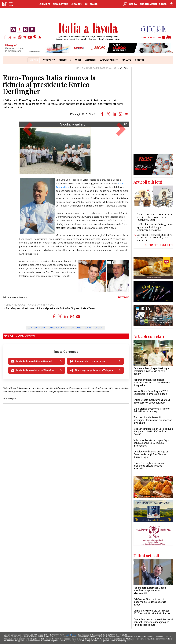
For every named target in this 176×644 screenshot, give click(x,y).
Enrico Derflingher (58, 410)
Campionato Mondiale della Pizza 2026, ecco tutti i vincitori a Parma (152, 612)
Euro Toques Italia (37, 410)
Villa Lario (76, 410)
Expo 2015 (99, 410)
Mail (68, 635)
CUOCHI (125, 68)
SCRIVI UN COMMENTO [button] (20, 419)
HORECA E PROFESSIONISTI (102, 68)
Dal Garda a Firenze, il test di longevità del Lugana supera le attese (150, 602)
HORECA (33, 60)
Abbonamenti (148, 4)
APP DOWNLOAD (151, 38)
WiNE (78, 60)
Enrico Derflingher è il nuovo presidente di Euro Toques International (149, 466)
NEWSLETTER (60, 4)
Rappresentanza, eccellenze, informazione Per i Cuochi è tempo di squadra (152, 382)
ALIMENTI (91, 60)
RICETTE (140, 60)
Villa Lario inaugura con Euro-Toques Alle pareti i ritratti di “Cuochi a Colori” (153, 432)
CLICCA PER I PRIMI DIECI (159, 245)
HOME (79, 68)
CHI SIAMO (91, 4)
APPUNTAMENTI (109, 60)
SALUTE (127, 60)
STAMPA (123, 380)
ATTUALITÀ (49, 60)
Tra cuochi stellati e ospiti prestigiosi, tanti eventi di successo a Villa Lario (153, 420)
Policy (74, 635)
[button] (28, 168)
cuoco (88, 410)
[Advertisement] (153, 110)
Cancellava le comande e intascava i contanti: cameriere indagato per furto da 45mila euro (153, 622)
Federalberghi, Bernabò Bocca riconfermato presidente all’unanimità (150, 590)
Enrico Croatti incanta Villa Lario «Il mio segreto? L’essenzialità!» (152, 401)
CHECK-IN (65, 60)
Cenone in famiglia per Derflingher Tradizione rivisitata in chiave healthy (152, 371)
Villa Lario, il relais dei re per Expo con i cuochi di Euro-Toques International (151, 443)
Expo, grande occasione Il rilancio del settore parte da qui (152, 410)
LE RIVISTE (44, 4)
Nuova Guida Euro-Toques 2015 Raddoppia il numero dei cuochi (151, 392)
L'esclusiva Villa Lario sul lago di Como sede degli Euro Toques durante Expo (151, 454)
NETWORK (76, 4)
